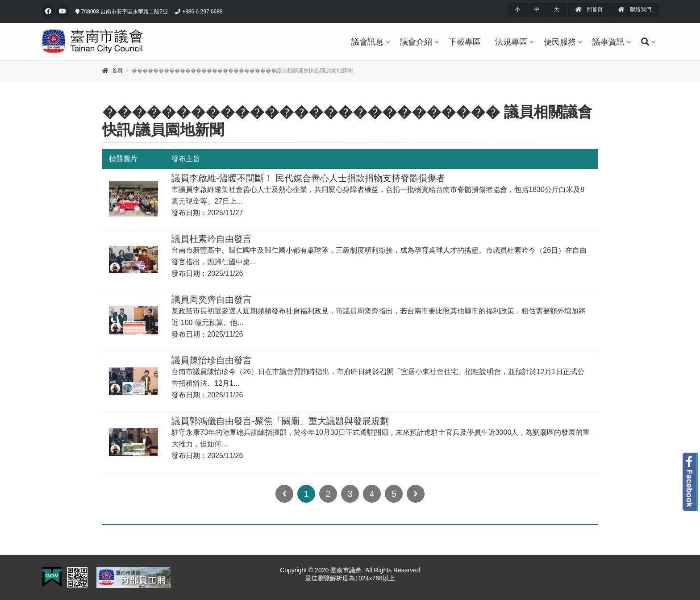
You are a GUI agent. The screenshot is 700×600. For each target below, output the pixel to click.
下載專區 (465, 42)
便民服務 (560, 42)
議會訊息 (367, 42)
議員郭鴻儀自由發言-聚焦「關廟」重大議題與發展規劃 (280, 421)
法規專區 (511, 42)
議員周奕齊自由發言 (212, 300)
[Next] (416, 494)
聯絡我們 (635, 9)
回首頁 (589, 9)
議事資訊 (608, 42)
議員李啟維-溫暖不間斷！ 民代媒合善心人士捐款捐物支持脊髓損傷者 (308, 178)
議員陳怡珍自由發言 (212, 360)
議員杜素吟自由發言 (212, 239)
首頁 (117, 71)
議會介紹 (416, 42)
